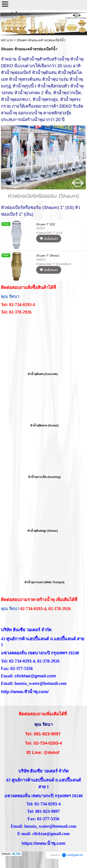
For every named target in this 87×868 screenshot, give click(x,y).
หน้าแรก (7, 40)
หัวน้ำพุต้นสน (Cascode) (43, 374)
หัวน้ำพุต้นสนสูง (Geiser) (43, 531)
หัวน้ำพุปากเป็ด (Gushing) (44, 477)
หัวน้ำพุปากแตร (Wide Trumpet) (44, 582)
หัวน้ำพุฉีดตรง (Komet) (44, 426)
